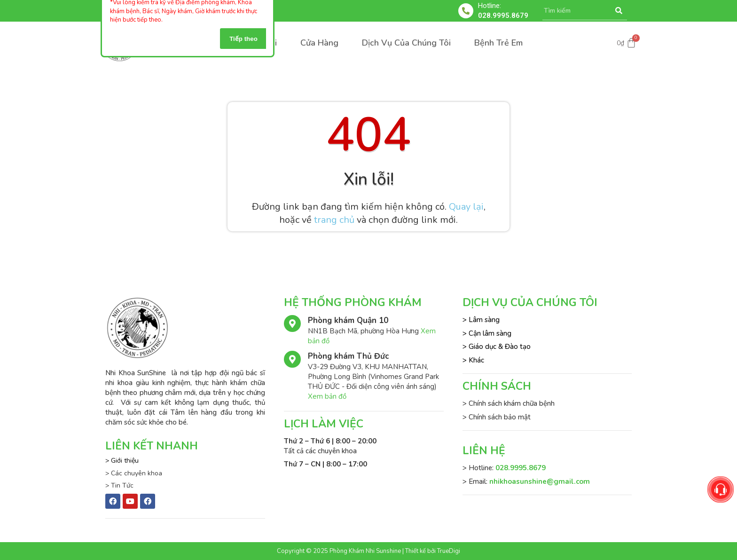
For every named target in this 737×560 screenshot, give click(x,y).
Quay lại (466, 207)
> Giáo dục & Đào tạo (497, 347)
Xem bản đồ (327, 396)
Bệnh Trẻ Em (498, 43)
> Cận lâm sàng (487, 333)
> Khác (473, 360)
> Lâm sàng (481, 320)
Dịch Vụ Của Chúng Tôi (406, 43)
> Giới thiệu (122, 461)
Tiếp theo (243, 39)
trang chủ (334, 220)
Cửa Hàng (319, 43)
